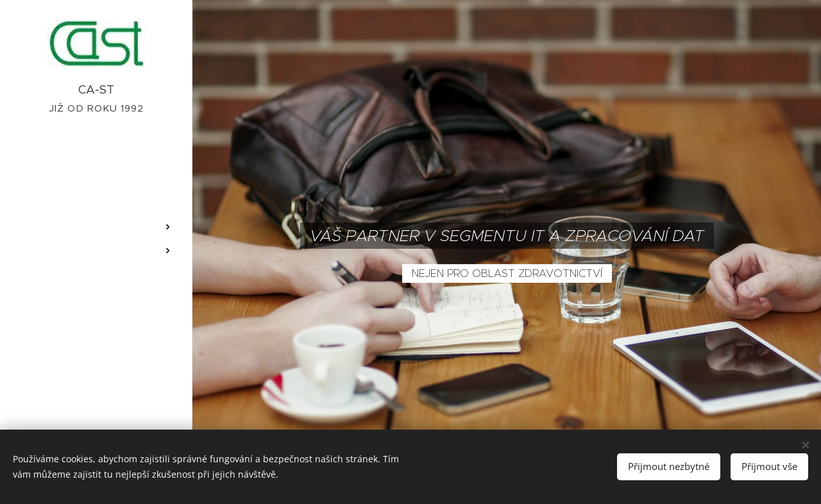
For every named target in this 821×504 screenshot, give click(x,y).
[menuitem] (96, 189)
